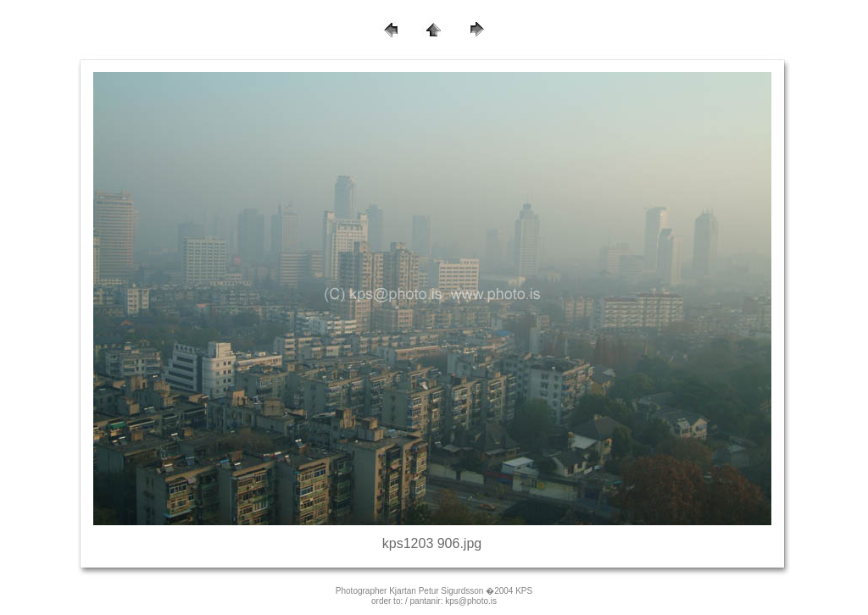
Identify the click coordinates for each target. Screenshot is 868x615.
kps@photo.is (471, 601)
